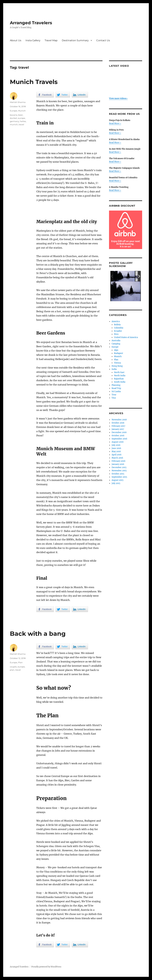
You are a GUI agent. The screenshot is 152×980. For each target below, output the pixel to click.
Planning (116, 385)
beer (20, 115)
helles (23, 121)
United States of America (126, 337)
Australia (116, 341)
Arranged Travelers (31, 23)
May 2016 (116, 451)
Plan (20, 662)
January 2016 (118, 464)
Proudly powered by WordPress (46, 967)
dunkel (13, 118)
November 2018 (119, 420)
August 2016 (118, 442)
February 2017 (118, 426)
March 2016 (117, 458)
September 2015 (119, 477)
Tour (114, 395)
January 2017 (118, 429)
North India (120, 376)
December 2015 (119, 467)
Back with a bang (38, 634)
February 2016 (119, 461)
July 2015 (116, 483)
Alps (116, 350)
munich (14, 124)
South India (120, 382)
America (116, 321)
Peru (116, 334)
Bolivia (117, 325)
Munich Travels (34, 82)
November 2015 (119, 471)
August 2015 (118, 480)
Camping (116, 344)
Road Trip (116, 388)
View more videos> (118, 98)
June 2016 (116, 448)
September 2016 (119, 439)
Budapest (119, 353)
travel (21, 124)
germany (14, 121)
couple (13, 667)
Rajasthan (119, 379)
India (114, 369)
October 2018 (118, 423)
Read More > (115, 123)
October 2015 (118, 474)
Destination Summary (75, 40)
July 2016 (116, 445)
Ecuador (118, 331)
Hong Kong (117, 366)
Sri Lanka (116, 391)
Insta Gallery (33, 40)
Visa (114, 398)
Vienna (117, 363)
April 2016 (117, 455)
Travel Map (51, 40)
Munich (22, 111)
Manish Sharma (18, 102)
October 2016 (118, 436)
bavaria (14, 115)
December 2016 (119, 432)
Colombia (119, 328)
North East (119, 372)
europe (21, 118)
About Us (16, 40)
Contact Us (103, 40)
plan (12, 670)
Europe (14, 111)
